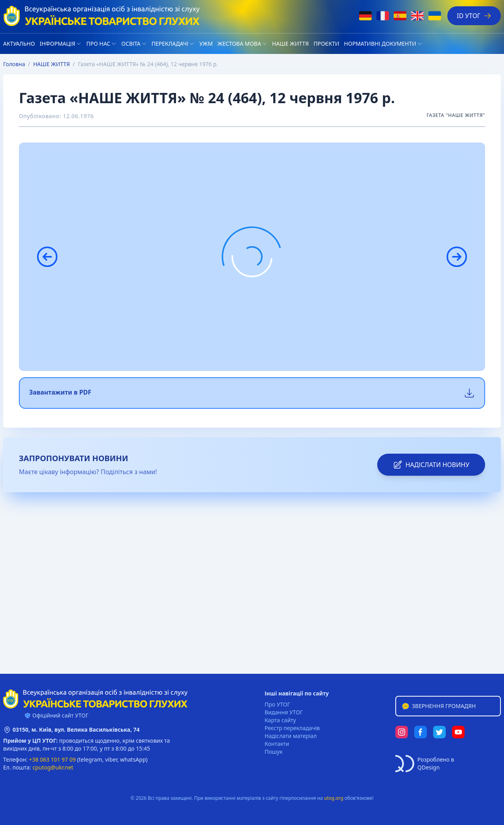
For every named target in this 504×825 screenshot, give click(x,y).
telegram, (91, 759)
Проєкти (326, 44)
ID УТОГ (474, 16)
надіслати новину (431, 465)
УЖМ (206, 44)
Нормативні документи (380, 44)
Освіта (131, 44)
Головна (14, 64)
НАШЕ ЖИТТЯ (290, 44)
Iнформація (58, 44)
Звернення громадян (438, 706)
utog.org (334, 798)
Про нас (98, 44)
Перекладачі (170, 44)
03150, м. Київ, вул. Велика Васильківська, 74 (76, 730)
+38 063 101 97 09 (53, 759)
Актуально (19, 44)
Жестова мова (239, 44)
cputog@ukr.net (53, 767)
